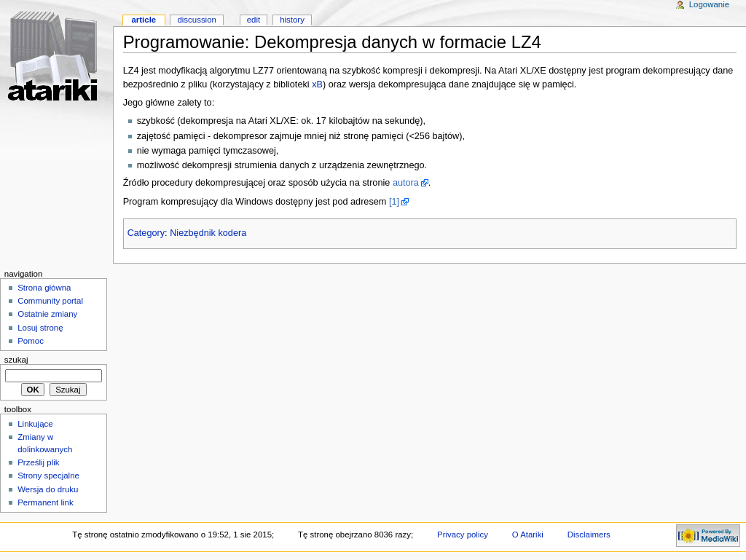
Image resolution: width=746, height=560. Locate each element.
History (292, 20)
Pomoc (31, 341)
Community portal (50, 301)
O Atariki (528, 535)
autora (406, 183)
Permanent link (45, 502)
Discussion (196, 20)
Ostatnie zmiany (47, 314)
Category (146, 233)
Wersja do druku (48, 489)
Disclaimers (589, 535)
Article (144, 20)
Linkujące (35, 424)
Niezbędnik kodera (208, 233)
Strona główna (44, 288)
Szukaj (16, 360)
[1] (394, 202)
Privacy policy (463, 535)
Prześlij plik (38, 462)
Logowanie (709, 4)
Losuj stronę (40, 328)
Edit (254, 20)
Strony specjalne (48, 476)
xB (317, 84)
